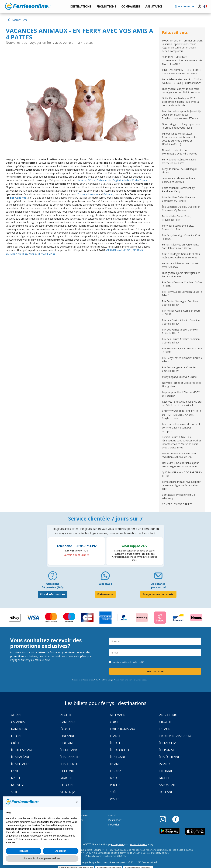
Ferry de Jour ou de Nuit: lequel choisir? (179, 171)
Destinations (115, 820)
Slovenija (68, 792)
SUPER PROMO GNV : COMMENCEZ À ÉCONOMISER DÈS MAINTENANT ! (182, 60)
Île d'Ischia (168, 743)
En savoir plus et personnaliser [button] (42, 858)
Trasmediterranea (88, 194)
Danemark (19, 729)
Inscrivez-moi (155, 671)
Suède (115, 792)
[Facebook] (176, 819)
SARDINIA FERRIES (17, 254)
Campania (68, 722)
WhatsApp (105, 584)
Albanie (17, 715)
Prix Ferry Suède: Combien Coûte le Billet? (182, 294)
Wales (115, 799)
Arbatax (126, 180)
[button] (154, 7)
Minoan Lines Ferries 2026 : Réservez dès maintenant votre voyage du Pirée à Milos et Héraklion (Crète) (180, 139)
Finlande (68, 736)
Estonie (17, 736)
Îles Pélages (20, 764)
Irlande (116, 764)
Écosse (66, 729)
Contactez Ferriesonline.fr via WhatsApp (178, 496)
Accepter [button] (61, 851)
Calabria (18, 722)
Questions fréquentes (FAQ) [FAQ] (53, 586)
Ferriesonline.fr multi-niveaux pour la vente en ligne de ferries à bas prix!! (181, 485)
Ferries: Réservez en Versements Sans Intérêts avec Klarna (180, 246)
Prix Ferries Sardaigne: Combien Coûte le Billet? (180, 303)
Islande (165, 764)
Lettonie (67, 771)
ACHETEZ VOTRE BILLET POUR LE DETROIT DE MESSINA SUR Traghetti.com (182, 415)
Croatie (165, 722)
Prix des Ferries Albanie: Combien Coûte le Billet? (181, 322)
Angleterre (168, 715)
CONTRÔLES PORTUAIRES (177, 504)
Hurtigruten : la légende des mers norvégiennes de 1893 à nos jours (181, 91)
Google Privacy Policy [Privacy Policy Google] (116, 680)
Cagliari (117, 180)
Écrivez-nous (105, 594)
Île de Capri (69, 750)
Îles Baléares (21, 757)
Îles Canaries (70, 757)
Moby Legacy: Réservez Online (179, 377)
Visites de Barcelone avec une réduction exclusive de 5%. (179, 455)
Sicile (15, 792)
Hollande (68, 743)
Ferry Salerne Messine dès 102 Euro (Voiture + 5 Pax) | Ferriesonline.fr (182, 81)
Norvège (18, 785)
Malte (16, 778)
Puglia (115, 785)
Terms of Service (135, 680)
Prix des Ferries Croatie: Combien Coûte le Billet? (181, 341)
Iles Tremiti (69, 764)
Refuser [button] (23, 851)
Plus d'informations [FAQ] (53, 594)
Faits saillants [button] (175, 32)
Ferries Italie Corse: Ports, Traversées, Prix (177, 218)
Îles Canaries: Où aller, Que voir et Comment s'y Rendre (181, 208)
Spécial (112, 815)
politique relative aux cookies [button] (37, 832)
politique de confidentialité (133, 662)
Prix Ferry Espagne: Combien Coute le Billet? (182, 350)
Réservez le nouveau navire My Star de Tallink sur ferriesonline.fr (182, 403)
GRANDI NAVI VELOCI (119, 250)
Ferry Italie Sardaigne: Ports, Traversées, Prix (178, 227)
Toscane (166, 792)
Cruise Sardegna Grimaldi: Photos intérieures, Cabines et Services (181, 256)
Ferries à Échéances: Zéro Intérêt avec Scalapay (181, 265)
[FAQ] (53, 577)
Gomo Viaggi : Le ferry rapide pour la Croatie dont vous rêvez (181, 126)
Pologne (67, 785)
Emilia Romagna (122, 729)
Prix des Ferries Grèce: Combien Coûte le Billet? (180, 331)
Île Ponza (167, 750)
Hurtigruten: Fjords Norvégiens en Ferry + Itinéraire (181, 275)
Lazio (15, 771)
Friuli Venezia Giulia (175, 736)
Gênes (91, 180)
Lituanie (166, 771)
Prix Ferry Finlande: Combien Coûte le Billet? (182, 284)
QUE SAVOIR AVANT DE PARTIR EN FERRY (182, 474)
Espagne (166, 729)
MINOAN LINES (46, 254)
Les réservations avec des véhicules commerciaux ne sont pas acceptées (182, 428)
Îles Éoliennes (170, 757)
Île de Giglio (119, 750)
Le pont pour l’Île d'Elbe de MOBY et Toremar (181, 394)
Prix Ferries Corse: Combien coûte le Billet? (181, 312)
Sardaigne (167, 785)
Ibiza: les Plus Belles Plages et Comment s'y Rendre (179, 199)
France (115, 736)
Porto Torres (140, 180)
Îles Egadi (117, 757)
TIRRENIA (138, 250)
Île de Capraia (22, 750)
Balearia (108, 194)
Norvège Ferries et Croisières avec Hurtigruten (181, 384)
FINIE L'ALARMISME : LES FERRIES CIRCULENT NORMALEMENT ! (182, 72)
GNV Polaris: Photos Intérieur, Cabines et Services (179, 180)
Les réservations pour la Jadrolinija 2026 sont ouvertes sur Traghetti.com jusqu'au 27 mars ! (181, 115)
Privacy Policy (118, 844)
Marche (66, 778)
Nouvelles (17, 20)
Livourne (82, 180)
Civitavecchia (104, 180)
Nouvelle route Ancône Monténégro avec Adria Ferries (179, 152)
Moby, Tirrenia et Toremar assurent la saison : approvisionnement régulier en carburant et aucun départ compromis (182, 46)
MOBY (32, 254)
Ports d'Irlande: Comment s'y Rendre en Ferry (178, 190)
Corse (114, 722)
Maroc (115, 778)
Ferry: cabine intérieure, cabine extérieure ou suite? (179, 161)
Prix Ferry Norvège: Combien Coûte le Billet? (182, 237)
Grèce (15, 743)
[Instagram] (165, 819)
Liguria (116, 771)
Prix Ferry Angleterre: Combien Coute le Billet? (179, 369)
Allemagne (119, 715)
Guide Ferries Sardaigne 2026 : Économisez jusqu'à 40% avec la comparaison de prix (180, 102)
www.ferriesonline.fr (28, 6)
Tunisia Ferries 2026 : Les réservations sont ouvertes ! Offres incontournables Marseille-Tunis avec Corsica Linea (182, 442)
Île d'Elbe (117, 743)
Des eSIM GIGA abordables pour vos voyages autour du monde (180, 465)
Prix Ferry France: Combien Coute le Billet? (182, 360)
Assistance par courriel (158, 586)
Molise (165, 778)
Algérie (66, 715)
